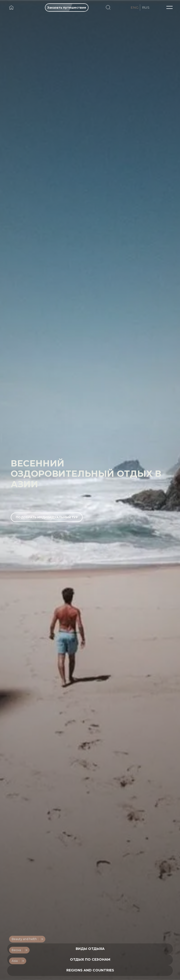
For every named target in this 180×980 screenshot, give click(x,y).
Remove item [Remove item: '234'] (42, 939)
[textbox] (90, 949)
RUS (146, 7)
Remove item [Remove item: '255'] (23, 961)
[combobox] (90, 949)
